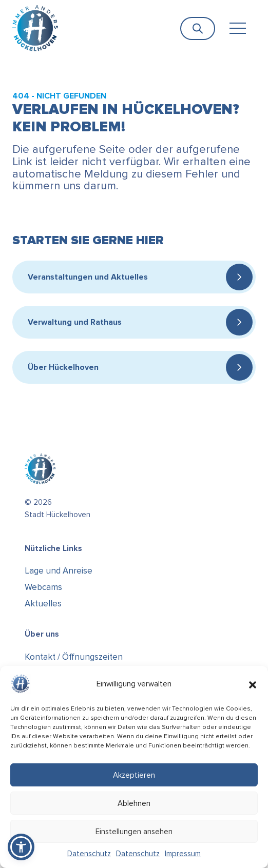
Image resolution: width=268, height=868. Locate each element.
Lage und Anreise (59, 571)
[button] (253, 684)
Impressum (183, 854)
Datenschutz (89, 854)
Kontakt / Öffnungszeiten (74, 657)
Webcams (43, 587)
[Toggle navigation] (237, 28)
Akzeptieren (134, 775)
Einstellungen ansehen (134, 832)
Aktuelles (43, 604)
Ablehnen (134, 803)
